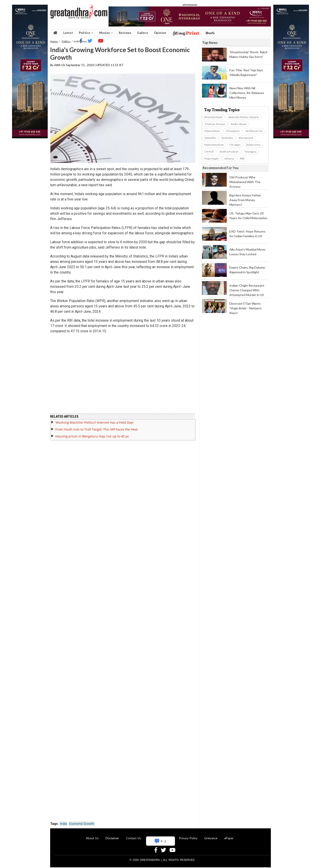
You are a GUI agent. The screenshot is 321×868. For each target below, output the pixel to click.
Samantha (210, 138)
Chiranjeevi (233, 131)
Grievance (211, 838)
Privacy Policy (188, 838)
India (64, 824)
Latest (68, 33)
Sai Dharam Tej (254, 131)
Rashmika (227, 138)
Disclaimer (112, 838)
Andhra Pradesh (229, 152)
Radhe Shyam (239, 124)
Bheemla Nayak (213, 117)
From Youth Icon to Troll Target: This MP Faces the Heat (97, 429)
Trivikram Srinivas (215, 124)
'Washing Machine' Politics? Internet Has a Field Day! (94, 422)
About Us (92, 838)
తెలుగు (210, 33)
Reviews (125, 33)
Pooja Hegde (212, 158)
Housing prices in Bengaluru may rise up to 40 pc (92, 436)
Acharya (229, 158)
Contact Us (133, 838)
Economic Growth (82, 824)
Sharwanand (246, 138)
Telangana (250, 152)
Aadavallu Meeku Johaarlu (244, 117)
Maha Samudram (214, 145)
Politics (86, 33)
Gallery (143, 33)
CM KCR (209, 152)
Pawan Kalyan (212, 131)
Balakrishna (253, 145)
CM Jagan (235, 145)
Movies (106, 33)
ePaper (229, 838)
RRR (242, 158)
